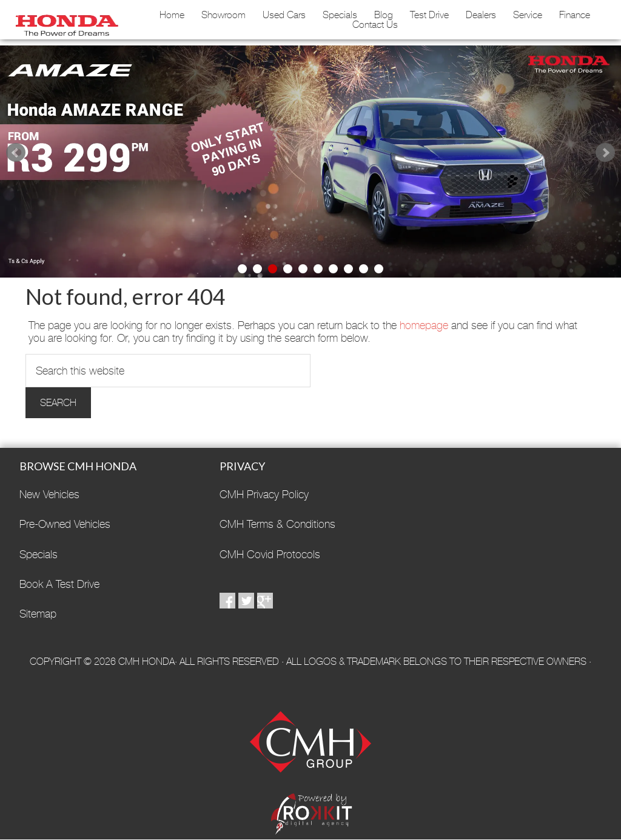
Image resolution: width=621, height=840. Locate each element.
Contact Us (375, 25)
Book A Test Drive (59, 584)
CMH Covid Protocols (270, 554)
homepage (424, 325)
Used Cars (284, 15)
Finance (575, 15)
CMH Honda (64, 21)
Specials (340, 15)
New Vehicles (49, 494)
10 (379, 269)
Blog (384, 15)
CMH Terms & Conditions (277, 524)
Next (605, 153)
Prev (16, 153)
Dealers (481, 15)
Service (528, 15)
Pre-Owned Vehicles (65, 524)
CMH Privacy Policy (264, 494)
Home (172, 15)
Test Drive (429, 15)
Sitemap (38, 614)
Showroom (223, 15)
